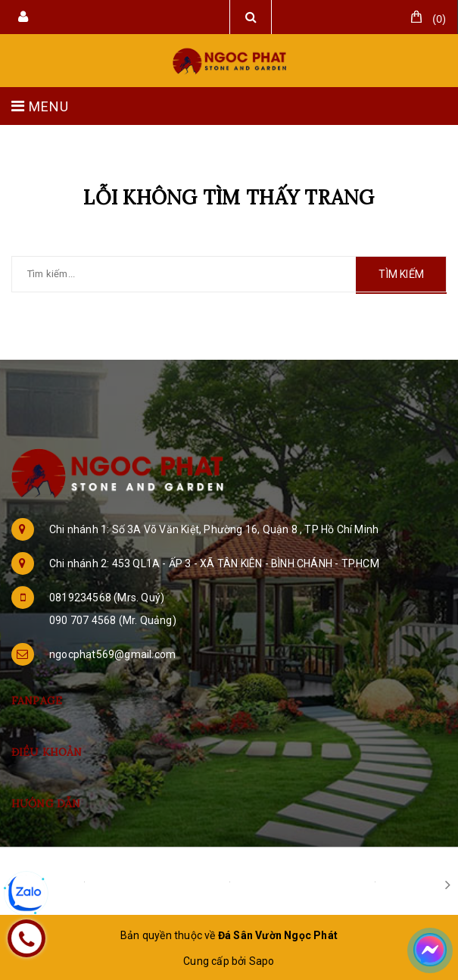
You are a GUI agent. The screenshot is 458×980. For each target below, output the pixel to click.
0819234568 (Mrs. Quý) (107, 598)
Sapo (262, 961)
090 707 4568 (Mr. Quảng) (113, 620)
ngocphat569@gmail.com (112, 654)
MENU (40, 106)
